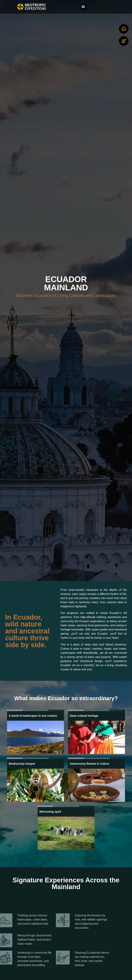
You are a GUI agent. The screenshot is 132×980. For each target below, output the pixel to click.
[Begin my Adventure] (124, 40)
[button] (83, 5)
